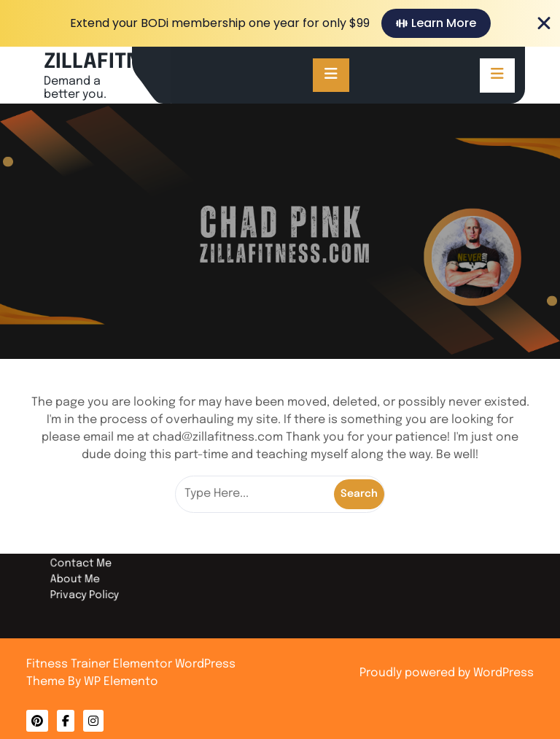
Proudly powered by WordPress (447, 673)
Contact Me (114, 559)
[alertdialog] (280, 23)
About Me (109, 572)
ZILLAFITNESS (111, 62)
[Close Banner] (544, 23)
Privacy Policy (117, 585)
